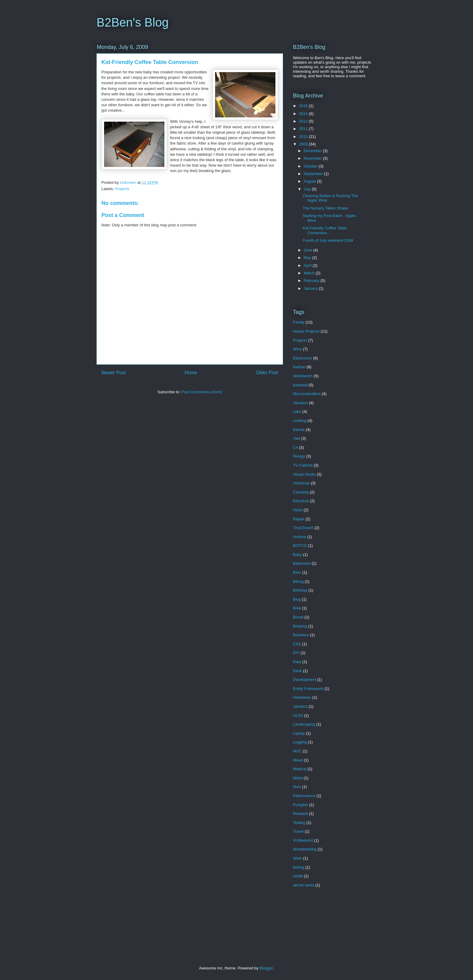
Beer (297, 572)
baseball (300, 385)
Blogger (266, 968)
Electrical (301, 501)
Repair (299, 519)
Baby (297, 555)
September (314, 174)
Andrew (300, 537)
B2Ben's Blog (133, 22)
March (310, 273)
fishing (299, 867)
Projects (122, 189)
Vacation (300, 403)
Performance (304, 796)
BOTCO (300, 546)
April (308, 265)
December (313, 151)
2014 (304, 114)
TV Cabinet (303, 465)
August (310, 181)
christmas (301, 483)
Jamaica (300, 706)
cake (297, 412)
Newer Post (114, 373)
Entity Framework (308, 689)
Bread (298, 617)
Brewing (300, 626)
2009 (304, 144)
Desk (297, 671)
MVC (297, 751)
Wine (297, 349)
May (308, 258)
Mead (298, 760)
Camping (301, 492)
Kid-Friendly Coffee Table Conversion (325, 230)
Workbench (303, 376)
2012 (304, 121)
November (313, 158)
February (312, 281)
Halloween (302, 697)
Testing (299, 823)
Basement (302, 563)
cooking (300, 421)
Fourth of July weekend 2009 (328, 240)
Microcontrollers (307, 394)
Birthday (300, 590)
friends (299, 430)
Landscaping (304, 724)
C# (295, 447)
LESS (298, 715)
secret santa (304, 885)
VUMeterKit (303, 840)
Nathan (299, 367)
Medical (300, 769)
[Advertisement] (206, 932)
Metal (298, 778)
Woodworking (305, 849)
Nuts (297, 787)
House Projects (306, 331)
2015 (304, 106)
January (311, 288)
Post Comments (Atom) (202, 392)
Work (297, 858)
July (308, 189)
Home (191, 373)
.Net (297, 438)
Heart (298, 510)
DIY (296, 653)
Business (301, 635)
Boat (297, 608)
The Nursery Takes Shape (325, 208)
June (309, 250)
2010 (304, 137)
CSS (297, 644)
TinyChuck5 (303, 528)
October (311, 166)
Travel (298, 831)
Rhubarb (300, 814)
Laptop (299, 733)
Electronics (303, 358)
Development (305, 680)
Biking (298, 581)
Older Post (267, 373)
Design (299, 456)
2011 (304, 129)
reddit (298, 876)
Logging (300, 742)
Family (299, 322)
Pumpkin (301, 805)
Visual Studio (304, 474)
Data (297, 662)
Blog (297, 599)
